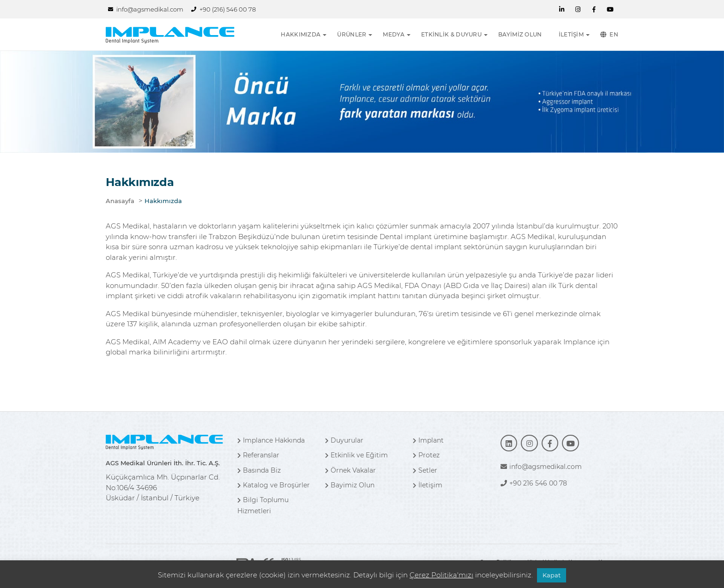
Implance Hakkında (271, 440)
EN (609, 35)
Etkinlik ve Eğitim (356, 455)
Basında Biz (259, 470)
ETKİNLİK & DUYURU (451, 34)
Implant (428, 440)
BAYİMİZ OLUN (520, 34)
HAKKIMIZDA (301, 34)
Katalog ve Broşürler (274, 485)
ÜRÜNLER (352, 34)
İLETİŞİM (571, 34)
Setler (425, 470)
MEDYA (394, 34)
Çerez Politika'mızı (441, 575)
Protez (426, 455)
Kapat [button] (552, 575)
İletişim (428, 485)
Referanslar (258, 455)
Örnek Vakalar (350, 470)
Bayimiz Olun (350, 485)
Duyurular (344, 440)
